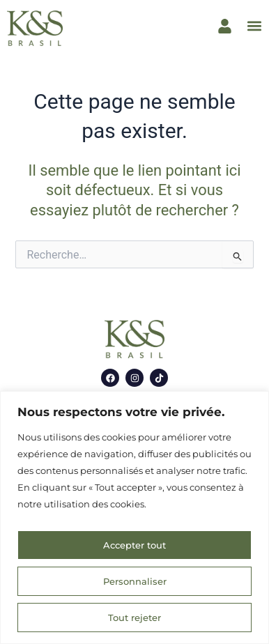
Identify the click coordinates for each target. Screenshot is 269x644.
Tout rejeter (134, 618)
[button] (254, 26)
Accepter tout (134, 545)
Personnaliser (135, 581)
